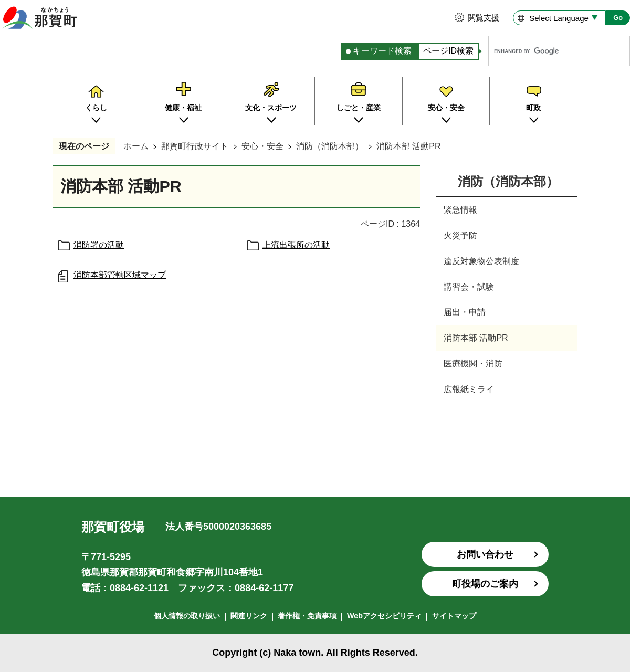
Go (618, 18)
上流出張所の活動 (296, 245)
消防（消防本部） (330, 146)
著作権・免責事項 (307, 616)
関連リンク (249, 616)
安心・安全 (262, 146)
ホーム (136, 146)
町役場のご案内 (485, 584)
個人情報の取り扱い (187, 616)
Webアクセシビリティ (384, 616)
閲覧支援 (484, 18)
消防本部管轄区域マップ (120, 275)
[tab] (380, 51)
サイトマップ (454, 616)
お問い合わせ (485, 554)
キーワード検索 (382, 51)
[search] (548, 51)
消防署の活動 (99, 245)
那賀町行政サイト (195, 146)
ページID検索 (448, 51)
